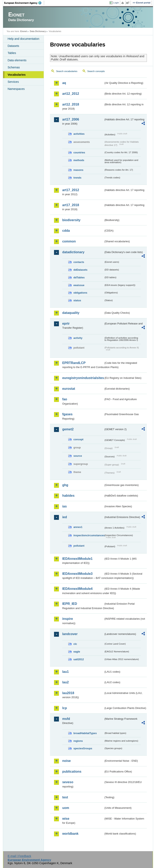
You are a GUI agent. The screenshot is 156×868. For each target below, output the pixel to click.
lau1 (65, 672)
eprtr (66, 324)
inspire (67, 619)
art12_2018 (71, 104)
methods (79, 160)
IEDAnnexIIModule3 (77, 574)
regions (78, 741)
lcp (64, 708)
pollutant (79, 546)
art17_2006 (71, 119)
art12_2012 (71, 94)
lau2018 (68, 693)
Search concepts (96, 71)
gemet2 (68, 429)
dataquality (71, 313)
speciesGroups (83, 748)
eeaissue (79, 285)
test (65, 797)
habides (68, 496)
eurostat (69, 389)
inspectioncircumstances (89, 535)
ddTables (79, 277)
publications (72, 772)
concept (78, 439)
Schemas (14, 67)
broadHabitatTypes (85, 733)
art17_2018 (71, 205)
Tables (12, 53)
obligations (80, 293)
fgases (67, 414)
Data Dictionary (38, 31)
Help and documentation (23, 39)
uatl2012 (79, 659)
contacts (79, 262)
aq (64, 83)
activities (79, 134)
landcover (70, 634)
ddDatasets (80, 270)
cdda (66, 231)
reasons (78, 170)
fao (65, 399)
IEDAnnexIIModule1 (77, 559)
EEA (24, 3)
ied (64, 517)
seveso (68, 782)
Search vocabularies (67, 71)
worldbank (70, 834)
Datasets (13, 46)
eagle (77, 652)
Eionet (24, 31)
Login (116, 3)
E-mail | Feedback (19, 856)
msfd (66, 719)
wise (66, 819)
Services (13, 82)
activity (78, 338)
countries (79, 152)
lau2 (65, 682)
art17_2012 (71, 190)
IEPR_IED (70, 604)
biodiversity (71, 220)
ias (64, 506)
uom (66, 808)
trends (77, 178)
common (69, 241)
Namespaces (16, 89)
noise (66, 761)
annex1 (78, 527)
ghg (65, 485)
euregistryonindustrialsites (83, 378)
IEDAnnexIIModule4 (77, 589)
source (78, 456)
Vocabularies (17, 75)
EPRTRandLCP (74, 363)
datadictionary (73, 252)
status (77, 300)
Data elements (17, 60)
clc (75, 644)
